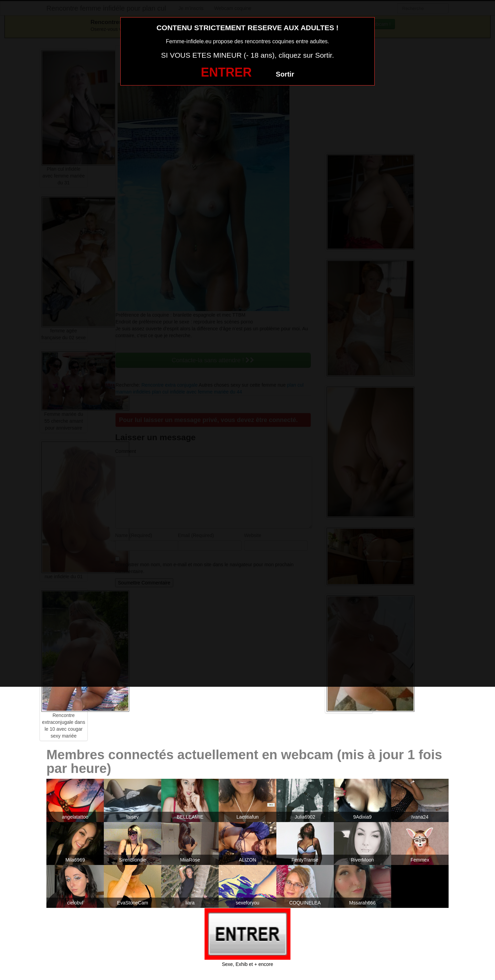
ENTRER (226, 72)
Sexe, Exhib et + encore (247, 964)
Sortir (285, 74)
